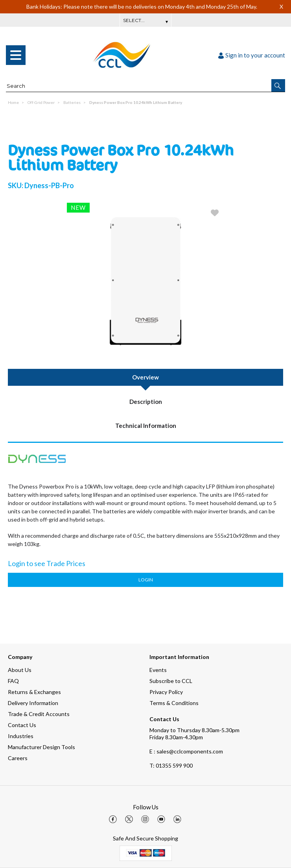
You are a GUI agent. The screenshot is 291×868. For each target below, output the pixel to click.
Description (146, 402)
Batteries (72, 102)
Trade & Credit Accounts (39, 714)
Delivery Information (33, 703)
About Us (20, 670)
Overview (145, 377)
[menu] (16, 55)
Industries (21, 736)
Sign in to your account (252, 55)
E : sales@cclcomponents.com (186, 751)
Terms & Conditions (174, 703)
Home (13, 102)
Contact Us (22, 725)
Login (146, 580)
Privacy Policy (166, 692)
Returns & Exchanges (34, 692)
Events (158, 670)
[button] (278, 85)
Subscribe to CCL (171, 681)
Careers (18, 758)
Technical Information (146, 426)
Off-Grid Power (41, 102)
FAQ (13, 681)
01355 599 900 (171, 765)
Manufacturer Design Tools (41, 747)
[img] (113, 819)
